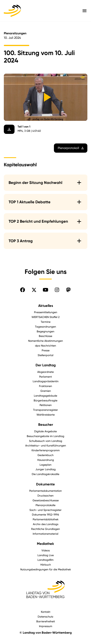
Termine (46, 322)
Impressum (46, 626)
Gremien (46, 391)
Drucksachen (45, 495)
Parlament (45, 377)
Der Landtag (46, 365)
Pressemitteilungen (46, 312)
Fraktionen (45, 386)
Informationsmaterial (45, 534)
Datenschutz (45, 616)
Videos (46, 550)
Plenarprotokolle (45, 505)
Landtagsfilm (45, 560)
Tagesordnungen (45, 327)
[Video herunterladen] (9, 129)
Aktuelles (46, 306)
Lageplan (45, 465)
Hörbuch (46, 565)
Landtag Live (46, 555)
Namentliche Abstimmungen (45, 341)
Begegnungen (45, 331)
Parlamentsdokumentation (45, 491)
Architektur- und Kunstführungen (46, 445)
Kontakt (46, 612)
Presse (46, 350)
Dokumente (45, 484)
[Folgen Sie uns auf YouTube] (45, 290)
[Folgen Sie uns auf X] (34, 290)
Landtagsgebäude (45, 396)
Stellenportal (45, 355)
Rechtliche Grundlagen (45, 529)
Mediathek (45, 544)
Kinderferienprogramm (46, 450)
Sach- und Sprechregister (45, 510)
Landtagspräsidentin (46, 381)
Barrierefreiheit (46, 621)
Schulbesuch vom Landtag (46, 441)
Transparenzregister (45, 410)
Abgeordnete (45, 372)
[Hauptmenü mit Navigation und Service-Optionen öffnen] (84, 11)
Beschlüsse (45, 336)
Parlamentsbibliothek (46, 519)
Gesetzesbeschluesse (46, 500)
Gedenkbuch (45, 455)
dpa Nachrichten (45, 345)
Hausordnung (46, 460)
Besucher (46, 425)
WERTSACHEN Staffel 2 (45, 317)
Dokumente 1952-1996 (45, 514)
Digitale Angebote (45, 431)
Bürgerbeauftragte (45, 400)
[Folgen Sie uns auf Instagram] (57, 290)
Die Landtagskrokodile (45, 474)
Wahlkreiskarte (46, 415)
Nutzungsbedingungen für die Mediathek (46, 569)
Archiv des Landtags (46, 524)
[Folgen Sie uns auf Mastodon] (68, 290)
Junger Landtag (45, 469)
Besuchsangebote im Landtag (45, 436)
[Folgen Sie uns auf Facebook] (23, 290)
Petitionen (46, 405)
